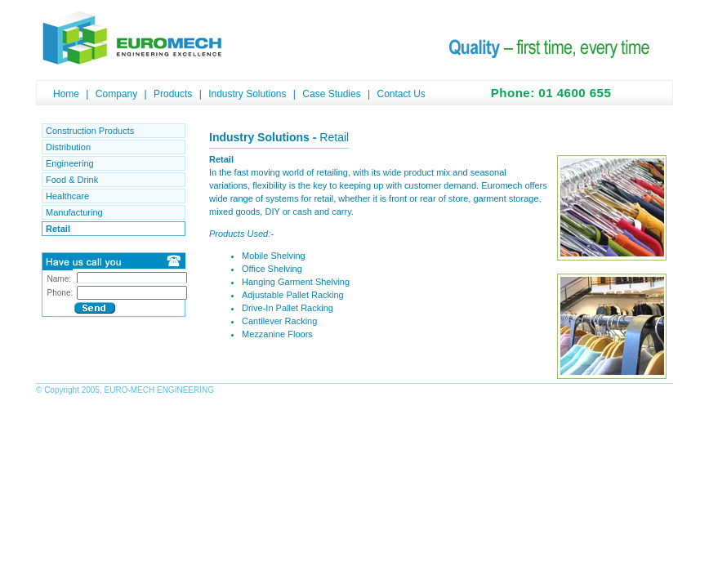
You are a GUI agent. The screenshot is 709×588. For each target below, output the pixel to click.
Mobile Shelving (274, 256)
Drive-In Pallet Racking (288, 308)
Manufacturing (74, 212)
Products (173, 94)
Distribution (68, 147)
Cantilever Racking (279, 321)
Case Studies (331, 94)
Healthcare (67, 196)
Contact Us (401, 94)
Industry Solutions (247, 94)
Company (116, 94)
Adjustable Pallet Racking (293, 295)
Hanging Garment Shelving (296, 282)
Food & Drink (72, 180)
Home (66, 94)
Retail (58, 229)
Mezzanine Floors (277, 334)
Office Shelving (272, 269)
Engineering (70, 163)
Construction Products (90, 131)
